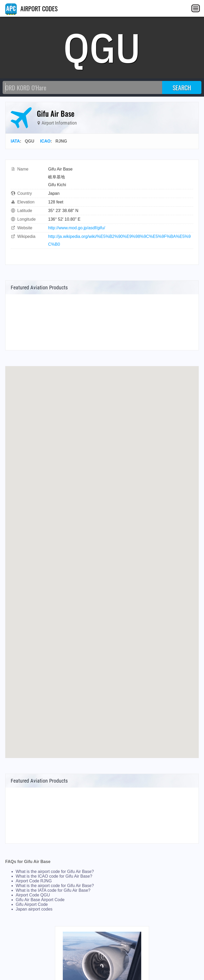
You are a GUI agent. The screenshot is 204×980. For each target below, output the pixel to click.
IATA (15, 141)
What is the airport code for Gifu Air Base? (55, 872)
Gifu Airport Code (32, 904)
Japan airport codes (34, 909)
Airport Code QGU (33, 895)
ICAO (45, 141)
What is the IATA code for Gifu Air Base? (53, 890)
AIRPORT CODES (31, 8)
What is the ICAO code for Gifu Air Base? (54, 876)
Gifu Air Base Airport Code (40, 900)
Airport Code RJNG (34, 881)
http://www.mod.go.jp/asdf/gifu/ (77, 228)
